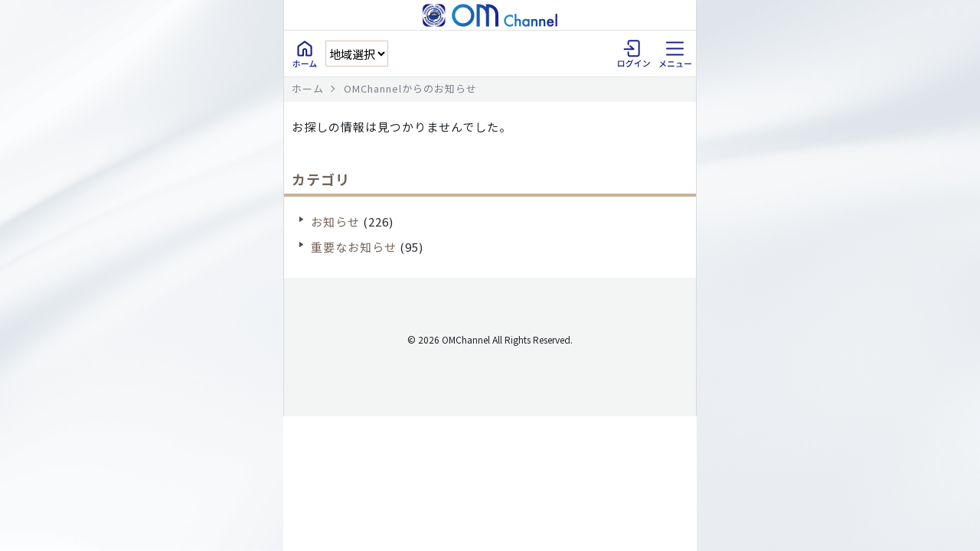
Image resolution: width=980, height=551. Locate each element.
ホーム (308, 88)
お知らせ (335, 222)
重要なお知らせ (354, 247)
